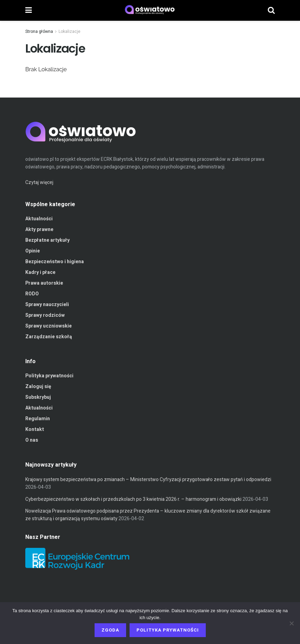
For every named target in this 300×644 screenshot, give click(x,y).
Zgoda (110, 630)
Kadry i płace (40, 272)
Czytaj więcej (39, 182)
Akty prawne (39, 229)
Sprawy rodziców (45, 315)
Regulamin (38, 419)
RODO (32, 294)
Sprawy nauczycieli (47, 305)
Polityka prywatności (49, 376)
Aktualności (39, 219)
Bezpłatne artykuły (47, 240)
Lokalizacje (69, 31)
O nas (32, 440)
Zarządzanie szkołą (49, 337)
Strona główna (39, 31)
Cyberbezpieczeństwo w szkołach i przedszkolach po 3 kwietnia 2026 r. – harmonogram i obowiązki (133, 499)
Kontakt (35, 429)
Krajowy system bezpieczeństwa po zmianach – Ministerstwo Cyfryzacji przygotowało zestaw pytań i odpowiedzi (148, 480)
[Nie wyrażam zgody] (291, 623)
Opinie (33, 251)
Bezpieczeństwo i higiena (55, 262)
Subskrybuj (38, 397)
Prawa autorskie (44, 283)
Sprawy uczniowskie (48, 326)
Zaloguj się (38, 387)
